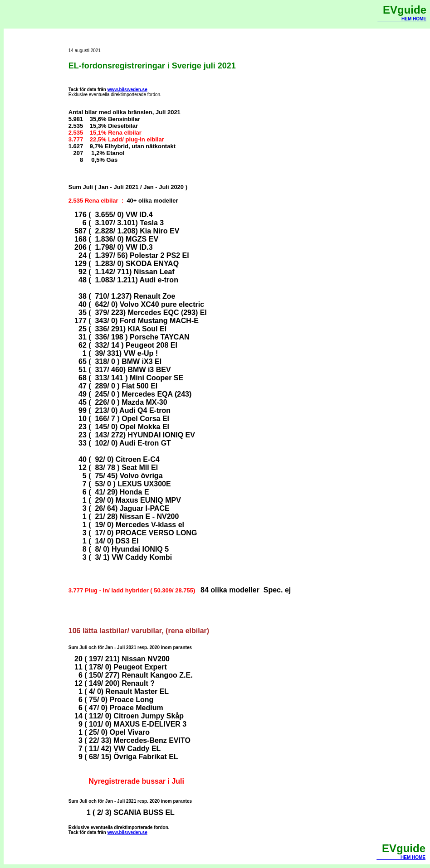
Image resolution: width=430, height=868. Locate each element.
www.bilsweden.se (127, 90)
